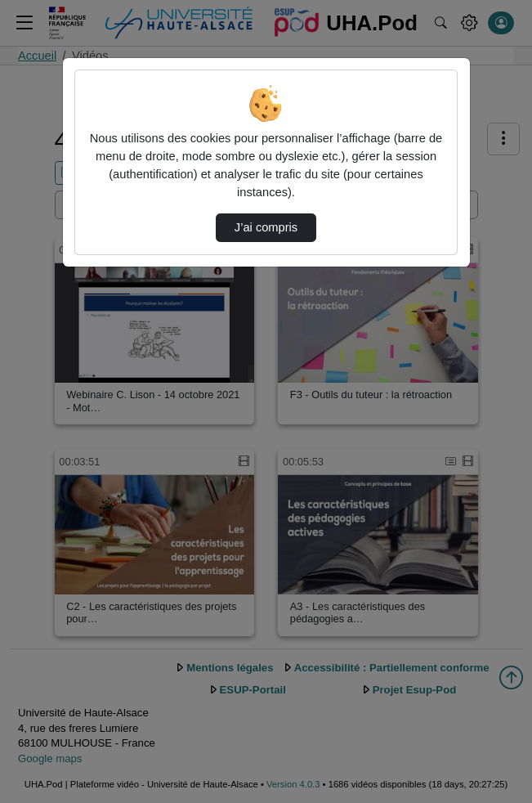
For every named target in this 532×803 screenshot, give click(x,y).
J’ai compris (266, 227)
